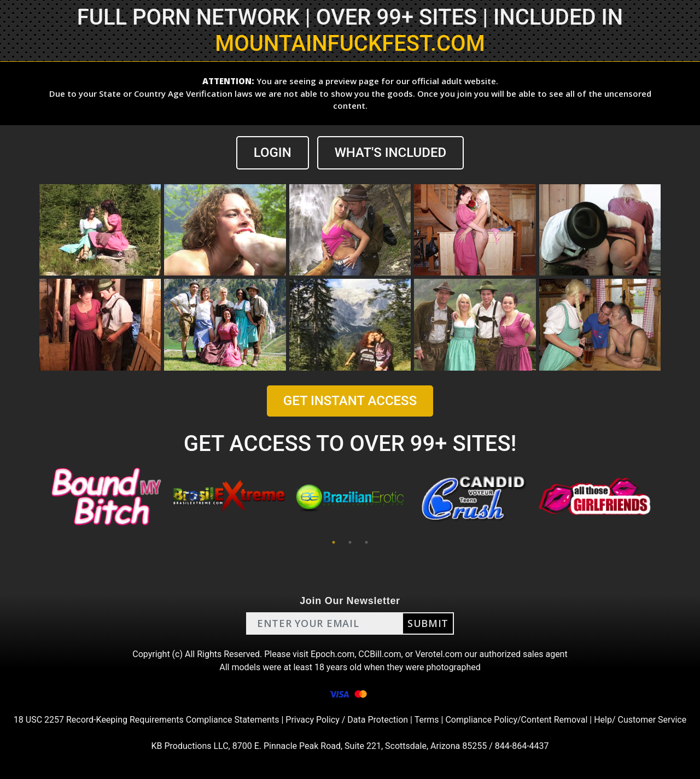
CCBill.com (380, 654)
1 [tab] (334, 542)
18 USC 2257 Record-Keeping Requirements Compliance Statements (147, 720)
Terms (427, 720)
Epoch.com (332, 654)
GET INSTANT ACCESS (350, 401)
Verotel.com (439, 654)
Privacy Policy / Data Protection (347, 720)
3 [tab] (366, 542)
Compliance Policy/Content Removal (516, 720)
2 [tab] (350, 542)
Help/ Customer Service (640, 720)
